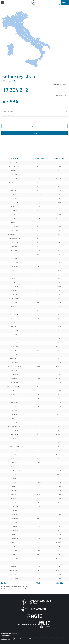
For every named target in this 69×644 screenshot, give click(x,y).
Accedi (65, 3)
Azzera (35, 126)
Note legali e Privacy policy (10, 633)
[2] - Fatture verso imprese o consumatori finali (14, 589)
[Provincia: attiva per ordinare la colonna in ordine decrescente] (14, 159)
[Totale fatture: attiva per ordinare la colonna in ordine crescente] (59, 159)
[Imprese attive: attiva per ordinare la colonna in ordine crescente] (39, 159)
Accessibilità (6, 636)
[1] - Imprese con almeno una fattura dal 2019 (14, 586)
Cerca (34, 133)
